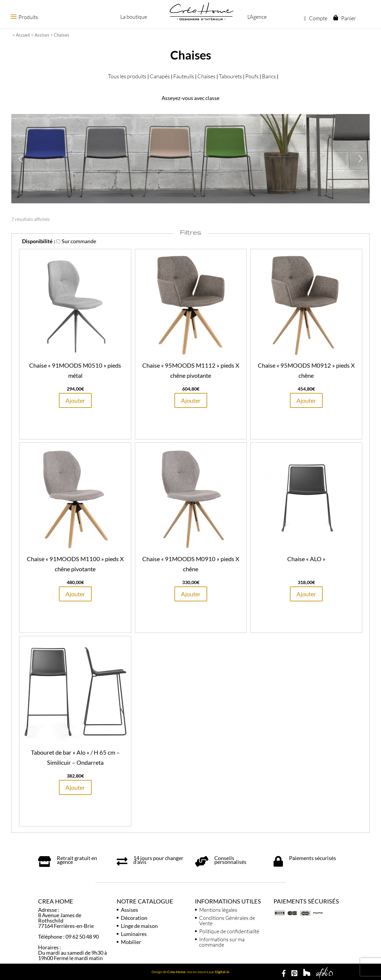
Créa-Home (176, 972)
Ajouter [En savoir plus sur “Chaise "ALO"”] (306, 594)
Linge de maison (139, 926)
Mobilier (131, 942)
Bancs (269, 76)
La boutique (133, 17)
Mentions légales (218, 910)
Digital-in (222, 972)
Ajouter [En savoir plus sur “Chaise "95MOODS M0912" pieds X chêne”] (306, 400)
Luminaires (134, 934)
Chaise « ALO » (306, 559)
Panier (348, 18)
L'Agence (256, 17)
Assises (42, 35)
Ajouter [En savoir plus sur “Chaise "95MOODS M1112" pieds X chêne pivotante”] (191, 400)
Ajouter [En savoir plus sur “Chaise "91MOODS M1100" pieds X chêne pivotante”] (75, 594)
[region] (190, 159)
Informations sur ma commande (222, 942)
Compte (316, 18)
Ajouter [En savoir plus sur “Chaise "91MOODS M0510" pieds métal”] (75, 400)
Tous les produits (127, 76)
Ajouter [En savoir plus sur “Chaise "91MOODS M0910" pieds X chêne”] (191, 594)
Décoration (134, 918)
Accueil (23, 35)
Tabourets (230, 76)
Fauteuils (184, 76)
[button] (21, 159)
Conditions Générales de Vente (227, 920)
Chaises (206, 76)
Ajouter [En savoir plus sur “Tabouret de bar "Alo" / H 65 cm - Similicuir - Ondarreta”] (75, 787)
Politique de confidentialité (229, 931)
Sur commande (76, 241)
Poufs (252, 76)
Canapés (160, 76)
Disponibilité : (39, 241)
